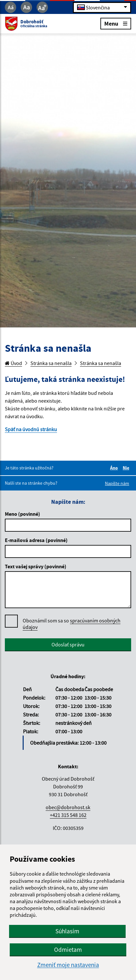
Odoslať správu (68, 644)
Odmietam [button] (68, 950)
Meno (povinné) (23, 514)
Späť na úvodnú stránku (31, 429)
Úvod (13, 363)
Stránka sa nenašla (51, 363)
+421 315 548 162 (68, 815)
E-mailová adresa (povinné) (36, 540)
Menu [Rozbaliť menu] (116, 23)
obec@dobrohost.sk (68, 807)
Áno (115, 468)
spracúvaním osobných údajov (72, 624)
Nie (127, 468)
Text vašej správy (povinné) (36, 566)
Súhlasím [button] (67, 931)
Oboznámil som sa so (72, 624)
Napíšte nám (117, 483)
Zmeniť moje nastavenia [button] (68, 965)
